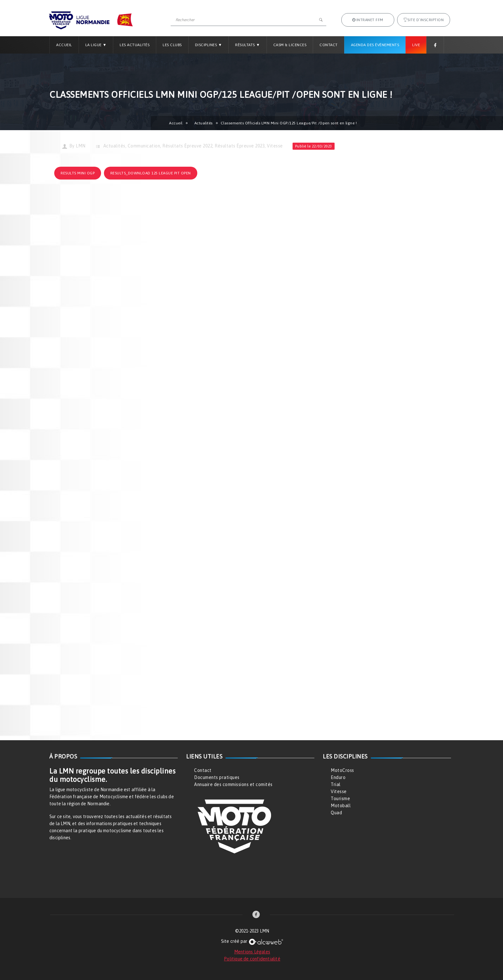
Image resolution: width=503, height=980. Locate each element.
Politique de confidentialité (252, 959)
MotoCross (342, 770)
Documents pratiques (217, 777)
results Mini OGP (78, 173)
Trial (336, 784)
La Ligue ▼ (96, 45)
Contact (329, 45)
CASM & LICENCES (290, 45)
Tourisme (340, 799)
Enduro (338, 777)
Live (416, 45)
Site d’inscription (424, 20)
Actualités (204, 123)
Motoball (341, 806)
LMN (81, 146)
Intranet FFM (368, 20)
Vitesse (275, 146)
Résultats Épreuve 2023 (240, 146)
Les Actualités (135, 45)
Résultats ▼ (247, 45)
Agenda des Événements (375, 45)
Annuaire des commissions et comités (233, 784)
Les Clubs (172, 45)
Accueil (64, 45)
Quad (336, 813)
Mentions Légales (252, 952)
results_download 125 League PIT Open (151, 173)
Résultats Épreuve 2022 (187, 146)
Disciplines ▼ (209, 45)
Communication (144, 146)
